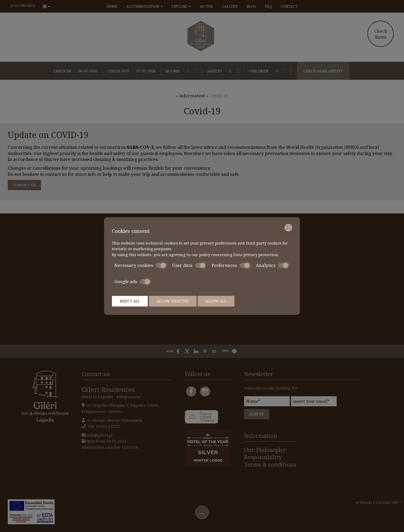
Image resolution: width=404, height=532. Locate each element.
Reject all (130, 301)
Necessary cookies (140, 265)
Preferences (231, 265)
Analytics (272, 265)
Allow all (216, 301)
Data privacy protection (256, 255)
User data (189, 265)
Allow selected (173, 301)
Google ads (132, 282)
